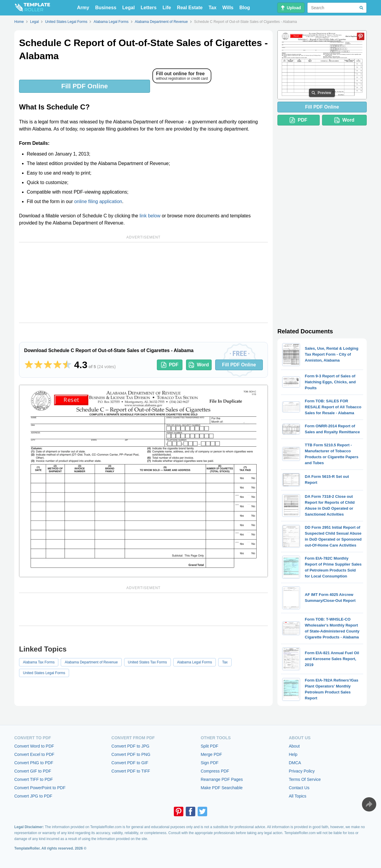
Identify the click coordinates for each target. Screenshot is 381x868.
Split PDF (209, 746)
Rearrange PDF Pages (222, 779)
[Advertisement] (143, 282)
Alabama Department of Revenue (91, 662)
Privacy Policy (302, 771)
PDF (170, 365)
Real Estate (190, 8)
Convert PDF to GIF (130, 763)
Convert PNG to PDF (34, 763)
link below (150, 216)
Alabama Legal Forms (195, 662)
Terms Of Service (305, 779)
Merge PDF (211, 754)
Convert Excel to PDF (34, 754)
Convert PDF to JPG (130, 746)
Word (199, 365)
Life (167, 8)
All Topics (298, 796)
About (294, 746)
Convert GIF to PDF (33, 771)
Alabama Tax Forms (39, 662)
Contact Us (299, 788)
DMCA (295, 763)
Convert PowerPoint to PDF (40, 788)
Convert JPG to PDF (33, 796)
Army (83, 8)
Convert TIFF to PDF (34, 779)
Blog (245, 8)
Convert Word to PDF (34, 746)
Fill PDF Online (85, 86)
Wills (228, 8)
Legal (129, 8)
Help (293, 754)
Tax (213, 8)
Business (106, 8)
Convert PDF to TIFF (131, 771)
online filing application (98, 201)
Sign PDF (210, 763)
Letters (149, 8)
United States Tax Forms (147, 662)
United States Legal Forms (44, 673)
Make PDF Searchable (222, 788)
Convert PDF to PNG (131, 754)
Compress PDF (215, 771)
